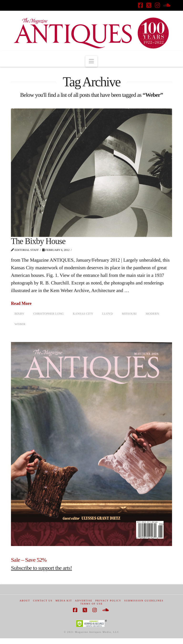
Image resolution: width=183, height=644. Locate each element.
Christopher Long (49, 314)
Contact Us (43, 601)
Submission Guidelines (144, 601)
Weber (20, 324)
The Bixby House (38, 241)
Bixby (19, 314)
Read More (21, 303)
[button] (91, 61)
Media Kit (64, 601)
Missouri (129, 314)
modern (152, 314)
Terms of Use (91, 604)
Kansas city (83, 314)
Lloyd (107, 314)
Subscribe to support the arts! (41, 568)
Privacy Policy (108, 601)
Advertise (84, 601)
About (25, 601)
